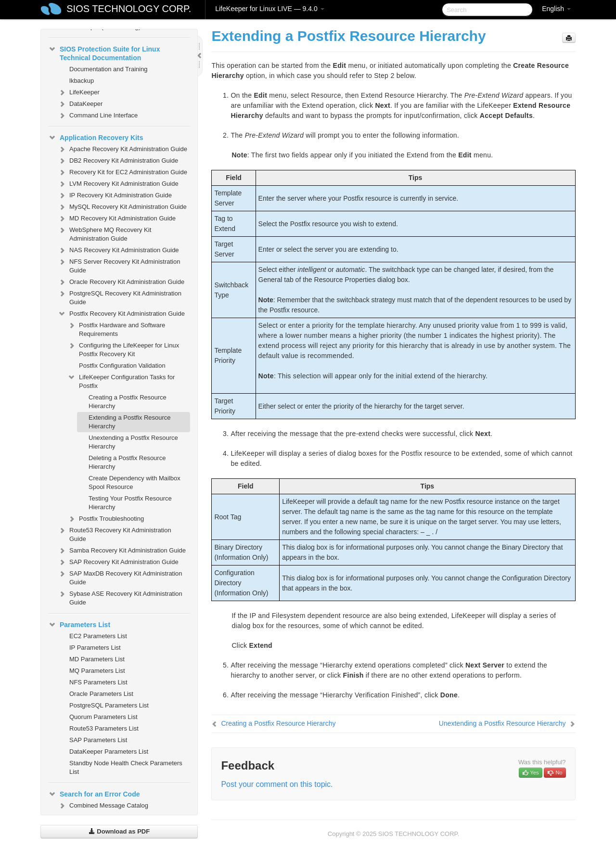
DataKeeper (80, 104)
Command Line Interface (98, 116)
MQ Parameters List (97, 671)
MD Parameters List (97, 659)
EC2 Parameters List (98, 636)
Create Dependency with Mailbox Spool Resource (135, 482)
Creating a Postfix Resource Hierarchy (128, 402)
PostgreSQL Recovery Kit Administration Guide (120, 297)
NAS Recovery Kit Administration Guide (118, 250)
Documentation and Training (109, 69)
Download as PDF (119, 831)
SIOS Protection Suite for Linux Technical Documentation (104, 52)
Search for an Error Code (94, 794)
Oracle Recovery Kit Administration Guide (121, 282)
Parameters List (79, 625)
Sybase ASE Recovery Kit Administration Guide (120, 597)
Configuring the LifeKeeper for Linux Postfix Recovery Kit (123, 349)
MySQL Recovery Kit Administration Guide (122, 207)
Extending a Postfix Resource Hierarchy (130, 422)
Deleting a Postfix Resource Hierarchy (127, 462)
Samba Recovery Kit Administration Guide (122, 551)
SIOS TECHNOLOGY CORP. (129, 9)
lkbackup (82, 81)
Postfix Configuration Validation (122, 366)
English (556, 9)
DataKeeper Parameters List (109, 752)
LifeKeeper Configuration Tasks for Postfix (121, 380)
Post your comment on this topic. (277, 784)
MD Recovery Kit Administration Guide (117, 218)
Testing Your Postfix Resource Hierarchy (130, 503)
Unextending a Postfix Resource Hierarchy (133, 442)
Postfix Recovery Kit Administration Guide (121, 314)
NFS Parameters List (98, 682)
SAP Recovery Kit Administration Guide (118, 562)
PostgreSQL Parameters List (109, 705)
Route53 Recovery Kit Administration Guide (115, 533)
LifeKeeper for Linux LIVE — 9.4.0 (269, 9)
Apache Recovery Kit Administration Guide (122, 149)
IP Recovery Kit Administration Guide (115, 195)
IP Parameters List (95, 648)
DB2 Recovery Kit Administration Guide (118, 161)
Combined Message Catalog (103, 806)
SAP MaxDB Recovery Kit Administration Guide (120, 577)
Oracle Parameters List (101, 694)
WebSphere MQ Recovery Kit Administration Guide (104, 233)
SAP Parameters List (98, 740)
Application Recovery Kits (96, 138)
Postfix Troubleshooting (106, 519)
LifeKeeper (79, 92)
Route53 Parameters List (104, 728)
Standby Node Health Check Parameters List (126, 767)
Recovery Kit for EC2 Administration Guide (122, 172)
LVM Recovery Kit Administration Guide (118, 184)
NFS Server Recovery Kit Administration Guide (119, 265)
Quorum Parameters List (103, 717)
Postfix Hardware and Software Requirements (116, 328)
